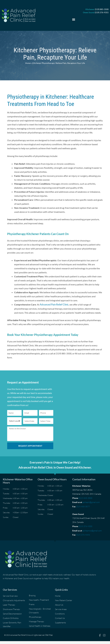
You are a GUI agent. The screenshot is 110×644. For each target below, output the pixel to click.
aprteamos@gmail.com (92, 529)
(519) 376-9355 (85, 525)
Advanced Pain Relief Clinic (53, 304)
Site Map (48, 635)
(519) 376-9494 (83, 533)
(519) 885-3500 (85, 497)
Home (28, 63)
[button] (74, 19)
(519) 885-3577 (83, 505)
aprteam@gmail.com (91, 501)
